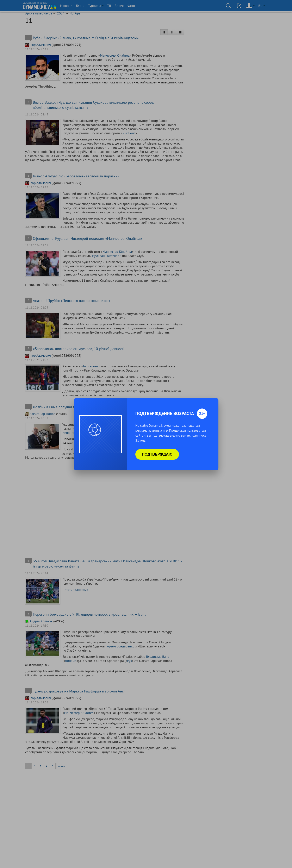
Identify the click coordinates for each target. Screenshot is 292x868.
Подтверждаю (157, 454)
